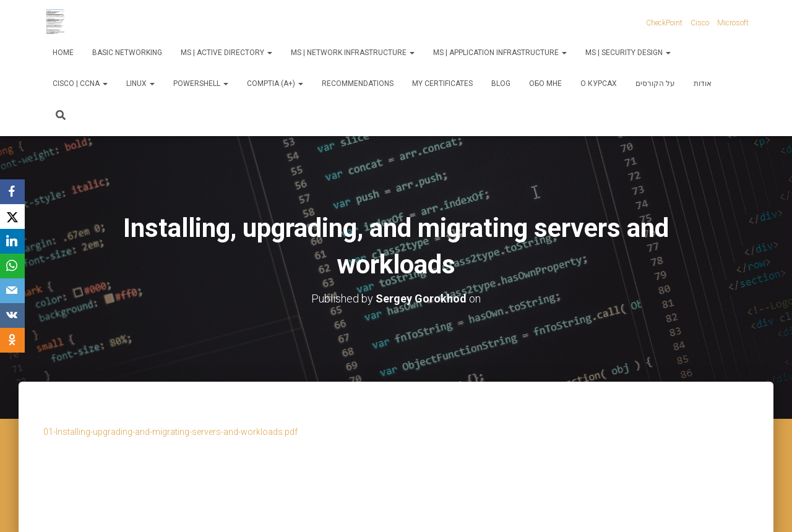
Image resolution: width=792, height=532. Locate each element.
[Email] (12, 291)
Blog (501, 84)
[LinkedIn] (12, 241)
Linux (140, 84)
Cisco (700, 23)
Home (63, 53)
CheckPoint (664, 23)
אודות (703, 84)
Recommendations (358, 84)
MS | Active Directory (226, 53)
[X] (12, 217)
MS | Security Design (628, 53)
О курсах (599, 84)
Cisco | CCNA (80, 84)
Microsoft (733, 23)
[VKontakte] (12, 315)
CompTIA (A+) (275, 84)
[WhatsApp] (12, 266)
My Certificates (442, 84)
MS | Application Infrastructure (500, 53)
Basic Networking (127, 53)
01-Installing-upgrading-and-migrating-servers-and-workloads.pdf (170, 432)
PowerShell (201, 84)
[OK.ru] (12, 340)
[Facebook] (12, 192)
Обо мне (545, 84)
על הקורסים (655, 84)
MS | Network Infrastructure (353, 53)
